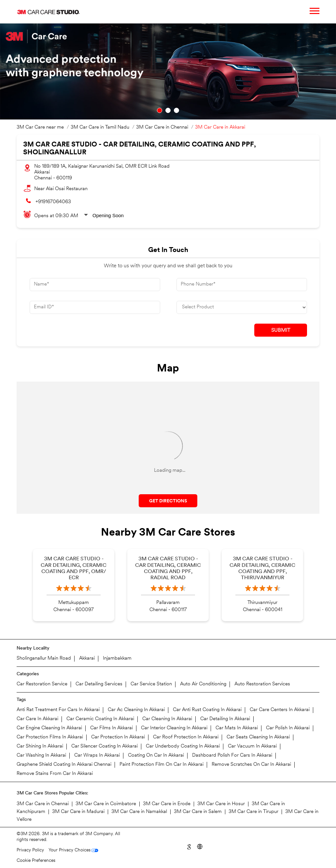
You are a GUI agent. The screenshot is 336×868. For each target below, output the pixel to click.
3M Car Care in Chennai (43, 804)
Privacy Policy (30, 850)
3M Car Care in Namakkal (139, 812)
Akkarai (87, 658)
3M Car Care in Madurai (78, 812)
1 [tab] (160, 110)
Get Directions (168, 501)
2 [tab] (168, 110)
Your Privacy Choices (70, 850)
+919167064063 (53, 202)
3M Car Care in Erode (167, 804)
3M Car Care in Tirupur (253, 812)
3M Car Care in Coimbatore (106, 804)
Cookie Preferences (36, 861)
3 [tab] (176, 110)
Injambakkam (117, 658)
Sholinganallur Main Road (44, 658)
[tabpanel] (168, 71)
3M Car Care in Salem (198, 812)
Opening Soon (108, 215)
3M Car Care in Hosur (221, 804)
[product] (242, 307)
